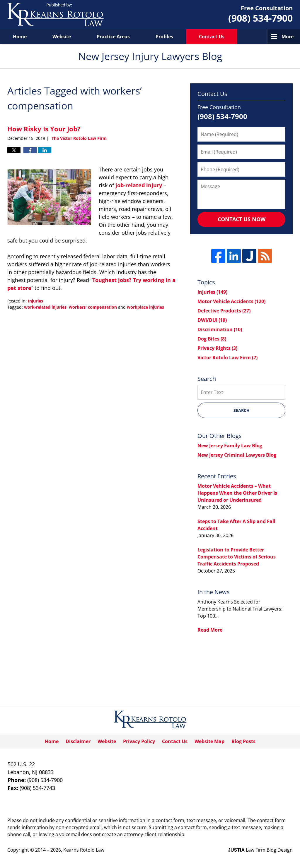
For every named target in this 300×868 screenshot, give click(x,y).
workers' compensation (93, 307)
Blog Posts (243, 741)
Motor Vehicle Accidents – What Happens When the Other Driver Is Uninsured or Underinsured (237, 493)
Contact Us (212, 37)
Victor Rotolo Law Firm (227, 357)
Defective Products (224, 311)
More (288, 37)
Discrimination (220, 329)
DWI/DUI (212, 320)
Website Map (209, 741)
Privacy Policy (139, 741)
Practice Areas (113, 37)
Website (62, 37)
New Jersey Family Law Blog (230, 446)
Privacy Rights (217, 348)
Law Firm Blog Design (260, 850)
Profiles (164, 37)
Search (242, 410)
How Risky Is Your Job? (44, 129)
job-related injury (139, 185)
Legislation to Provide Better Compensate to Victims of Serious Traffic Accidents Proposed (237, 557)
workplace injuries (145, 307)
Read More (210, 630)
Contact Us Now (242, 219)
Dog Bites (212, 339)
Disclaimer (78, 741)
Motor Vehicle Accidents (231, 301)
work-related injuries (45, 307)
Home (20, 37)
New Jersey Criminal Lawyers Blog (237, 455)
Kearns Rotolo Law (84, 850)
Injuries (35, 301)
